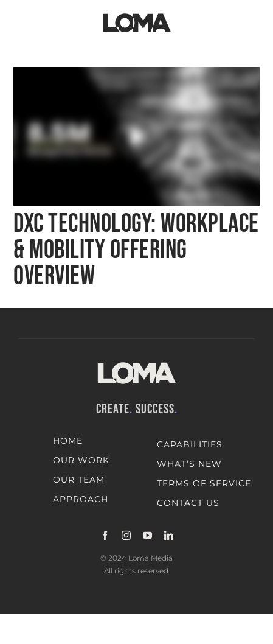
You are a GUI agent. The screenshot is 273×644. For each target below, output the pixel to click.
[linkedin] (169, 535)
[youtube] (147, 535)
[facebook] (105, 535)
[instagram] (126, 535)
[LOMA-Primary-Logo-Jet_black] (137, 14)
